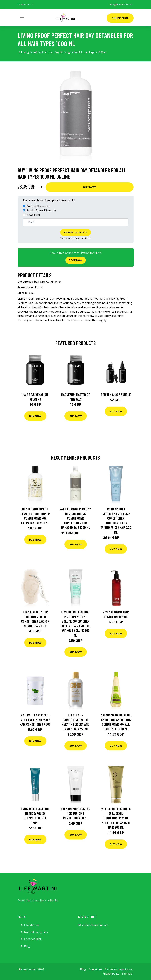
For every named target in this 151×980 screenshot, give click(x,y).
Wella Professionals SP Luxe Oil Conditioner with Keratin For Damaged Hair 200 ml (116, 818)
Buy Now (90, 187)
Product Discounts (38, 206)
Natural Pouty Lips (36, 932)
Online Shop (120, 18)
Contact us (95, 969)
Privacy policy (111, 974)
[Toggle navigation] (22, 18)
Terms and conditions (118, 969)
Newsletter (33, 215)
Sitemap (127, 974)
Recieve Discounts (76, 232)
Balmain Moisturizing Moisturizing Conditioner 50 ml (75, 813)
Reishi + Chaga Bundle (116, 394)
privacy (69, 238)
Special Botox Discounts (41, 210)
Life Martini (31, 925)
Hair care (40, 282)
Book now (76, 260)
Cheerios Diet (33, 939)
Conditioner (54, 282)
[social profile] (33, 5)
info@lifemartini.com (121, 4)
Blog (27, 946)
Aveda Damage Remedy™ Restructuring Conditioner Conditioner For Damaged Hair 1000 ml (75, 518)
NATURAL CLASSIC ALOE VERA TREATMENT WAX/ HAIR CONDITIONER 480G (35, 720)
